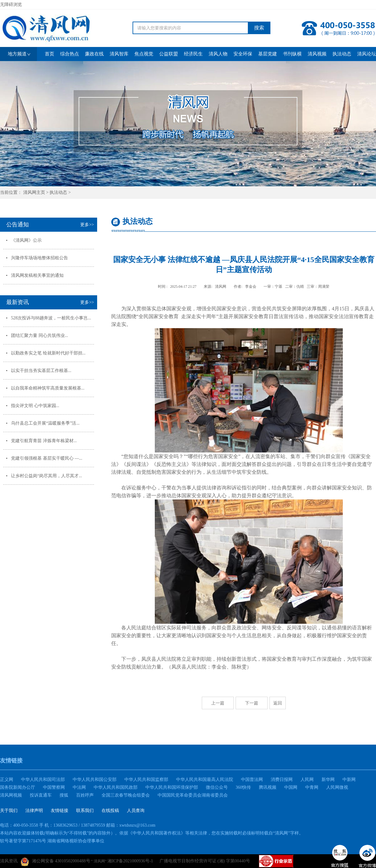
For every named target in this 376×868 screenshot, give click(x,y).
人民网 (307, 780)
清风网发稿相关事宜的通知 (37, 275)
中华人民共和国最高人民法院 (205, 780)
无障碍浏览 (11, 5)
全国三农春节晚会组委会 (126, 795)
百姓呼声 (85, 795)
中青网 (312, 787)
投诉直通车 (41, 795)
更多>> (87, 225)
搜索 (259, 28)
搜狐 (64, 795)
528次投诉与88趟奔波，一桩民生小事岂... (51, 318)
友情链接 (60, 811)
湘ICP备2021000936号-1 (130, 861)
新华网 (328, 780)
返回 (278, 703)
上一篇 (218, 703)
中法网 (79, 787)
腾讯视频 (268, 787)
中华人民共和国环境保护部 (172, 787)
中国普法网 (252, 780)
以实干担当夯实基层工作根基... (41, 371)
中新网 (349, 780)
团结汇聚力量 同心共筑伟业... (39, 336)
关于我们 (9, 811)
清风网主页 (34, 192)
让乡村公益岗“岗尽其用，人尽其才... (47, 476)
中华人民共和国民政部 (116, 787)
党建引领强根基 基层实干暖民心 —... (47, 458)
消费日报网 (282, 780)
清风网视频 (11, 795)
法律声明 (34, 811)
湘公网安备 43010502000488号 (55, 862)
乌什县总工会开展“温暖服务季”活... (45, 423)
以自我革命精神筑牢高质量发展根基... (48, 388)
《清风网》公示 (26, 240)
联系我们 (85, 811)
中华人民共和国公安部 (95, 780)
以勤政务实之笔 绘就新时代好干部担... (48, 353)
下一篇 (252, 703)
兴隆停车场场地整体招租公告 (39, 258)
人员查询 (136, 811)
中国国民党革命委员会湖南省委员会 (193, 795)
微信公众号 (217, 787)
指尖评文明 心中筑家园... (35, 406)
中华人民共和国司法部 (43, 780)
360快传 (243, 787)
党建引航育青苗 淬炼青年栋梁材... (44, 441)
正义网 (7, 780)
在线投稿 (110, 811)
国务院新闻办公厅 (18, 787)
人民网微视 (337, 787)
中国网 (291, 787)
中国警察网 (54, 787)
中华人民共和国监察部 (146, 780)
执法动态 (58, 192)
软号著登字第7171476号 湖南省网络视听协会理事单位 (52, 841)
